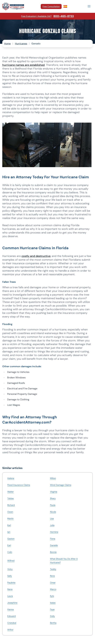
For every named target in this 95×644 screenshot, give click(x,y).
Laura (10, 596)
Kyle (52, 596)
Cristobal (12, 623)
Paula (53, 505)
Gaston (11, 539)
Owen (10, 512)
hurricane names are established (23, 65)
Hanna (11, 609)
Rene (52, 576)
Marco (53, 589)
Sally (10, 576)
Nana (10, 589)
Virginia (54, 492)
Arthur (10, 630)
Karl (9, 525)
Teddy (53, 569)
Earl (9, 545)
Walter (11, 492)
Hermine (54, 532)
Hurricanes (21, 44)
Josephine (12, 603)
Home (7, 44)
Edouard (12, 616)
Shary (53, 498)
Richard (11, 505)
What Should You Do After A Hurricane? (64, 561)
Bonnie (53, 552)
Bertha (53, 623)
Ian (9, 532)
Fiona (53, 539)
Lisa (52, 518)
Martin (10, 518)
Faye (52, 609)
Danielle (54, 545)
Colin (10, 552)
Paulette (11, 583)
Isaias (53, 603)
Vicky (10, 569)
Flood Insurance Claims (19, 485)
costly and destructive (36, 256)
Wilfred (11, 561)
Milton (53, 478)
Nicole (53, 512)
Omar (53, 583)
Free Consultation (51, 6)
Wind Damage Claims (61, 485)
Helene (11, 478)
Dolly (52, 616)
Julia (52, 525)
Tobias (11, 498)
